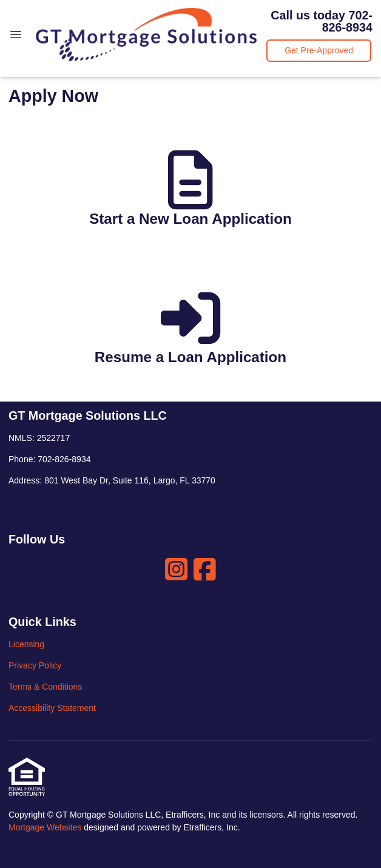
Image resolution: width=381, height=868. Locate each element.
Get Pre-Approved (319, 50)
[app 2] (190, 332)
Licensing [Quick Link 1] (26, 644)
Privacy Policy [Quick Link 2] (35, 665)
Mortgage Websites (46, 827)
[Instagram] (176, 569)
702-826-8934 (347, 21)
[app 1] (190, 194)
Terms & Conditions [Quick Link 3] (45, 687)
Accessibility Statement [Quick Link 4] (52, 708)
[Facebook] (205, 569)
